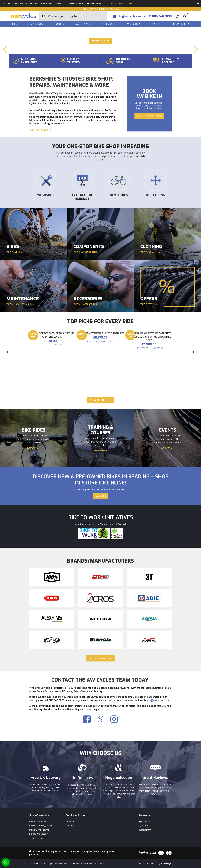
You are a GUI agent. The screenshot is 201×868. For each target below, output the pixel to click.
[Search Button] (44, 16)
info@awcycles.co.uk (129, 16)
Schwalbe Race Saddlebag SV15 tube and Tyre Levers (52, 448)
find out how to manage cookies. (119, 3)
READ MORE (33, 516)
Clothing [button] (59, 24)
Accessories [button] (110, 24)
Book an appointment (149, 181)
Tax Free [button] (156, 24)
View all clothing (152, 317)
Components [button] (36, 24)
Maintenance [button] (84, 24)
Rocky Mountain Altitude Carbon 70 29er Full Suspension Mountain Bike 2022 (149, 449)
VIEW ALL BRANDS (98, 727)
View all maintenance (20, 369)
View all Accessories (87, 369)
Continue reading (40, 195)
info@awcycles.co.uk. (158, 769)
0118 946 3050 (160, 16)
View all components (87, 317)
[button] (5, 82)
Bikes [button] (14, 24)
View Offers (149, 369)
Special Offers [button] (181, 24)
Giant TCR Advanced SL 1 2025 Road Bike (100, 446)
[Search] (78, 16)
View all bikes (16, 317)
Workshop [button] (134, 24)
